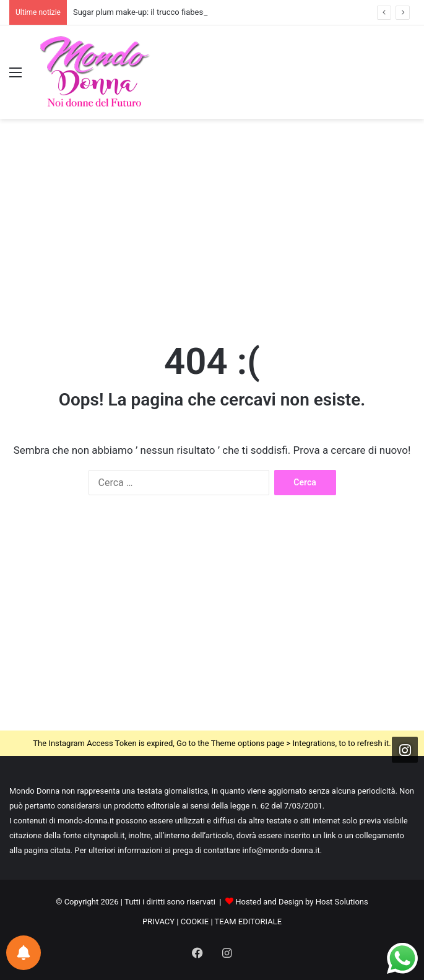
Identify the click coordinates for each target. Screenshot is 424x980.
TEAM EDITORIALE (249, 921)
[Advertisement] (212, 218)
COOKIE (195, 921)
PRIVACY (158, 921)
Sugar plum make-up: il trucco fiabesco (142, 12)
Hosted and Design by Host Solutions (302, 902)
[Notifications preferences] (24, 953)
